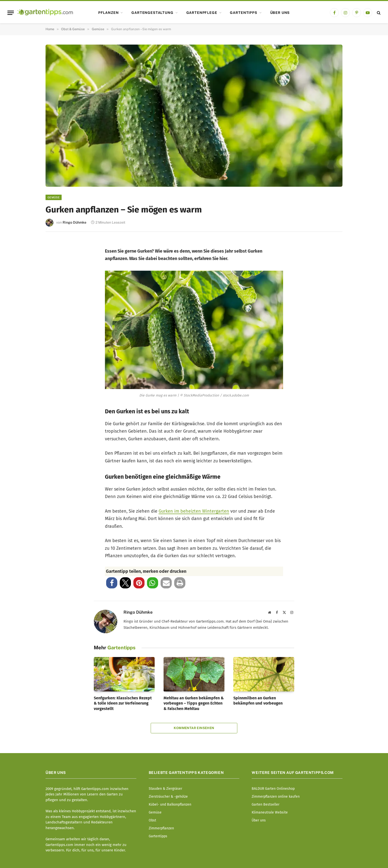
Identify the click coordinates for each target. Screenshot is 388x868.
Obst (152, 820)
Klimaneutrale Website (270, 812)
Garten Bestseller (266, 804)
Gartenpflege (202, 13)
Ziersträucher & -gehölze (168, 797)
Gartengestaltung (152, 13)
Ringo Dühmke (74, 222)
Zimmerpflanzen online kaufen (276, 797)
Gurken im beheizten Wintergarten (194, 511)
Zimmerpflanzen (161, 828)
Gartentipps (243, 13)
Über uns (280, 13)
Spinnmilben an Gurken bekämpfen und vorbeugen (258, 701)
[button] (112, 583)
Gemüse (54, 197)
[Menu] (11, 13)
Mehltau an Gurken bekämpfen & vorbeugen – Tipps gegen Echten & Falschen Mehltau (194, 703)
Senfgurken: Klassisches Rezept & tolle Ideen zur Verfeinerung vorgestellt (123, 703)
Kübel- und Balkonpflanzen (170, 804)
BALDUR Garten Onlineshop (273, 789)
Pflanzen (109, 13)
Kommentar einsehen (194, 728)
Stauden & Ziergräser (165, 789)
